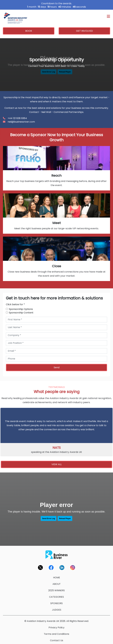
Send (57, 367)
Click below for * (15, 304)
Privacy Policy (56, 628)
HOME (57, 578)
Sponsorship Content (21, 313)
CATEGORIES (56, 597)
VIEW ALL (57, 464)
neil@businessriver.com (21, 122)
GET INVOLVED (84, 31)
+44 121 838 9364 (17, 118)
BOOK (29, 31)
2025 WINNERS (56, 590)
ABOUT (57, 584)
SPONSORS (56, 603)
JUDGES (57, 610)
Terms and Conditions (56, 634)
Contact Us (57, 640)
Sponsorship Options (21, 309)
